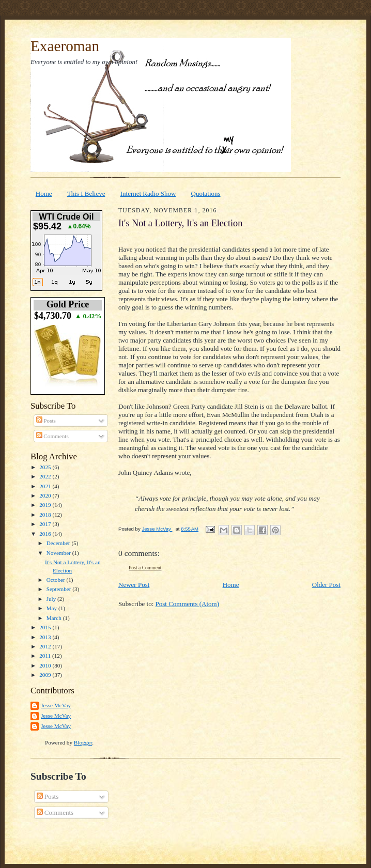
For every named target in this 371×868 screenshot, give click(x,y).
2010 (46, 665)
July (52, 599)
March (55, 618)
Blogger (83, 742)
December (59, 543)
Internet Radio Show (148, 193)
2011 (46, 656)
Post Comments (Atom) (188, 604)
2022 (46, 476)
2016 (46, 534)
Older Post (326, 585)
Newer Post (134, 585)
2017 (46, 524)
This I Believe (86, 193)
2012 (46, 646)
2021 (46, 486)
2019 (46, 505)
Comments (52, 436)
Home (44, 193)
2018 (46, 515)
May (52, 608)
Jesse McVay (56, 705)
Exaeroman (65, 46)
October (57, 580)
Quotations (206, 193)
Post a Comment (145, 568)
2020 (46, 495)
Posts (46, 421)
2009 (46, 675)
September (60, 589)
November (59, 553)
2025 (46, 467)
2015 (46, 627)
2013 (46, 637)
